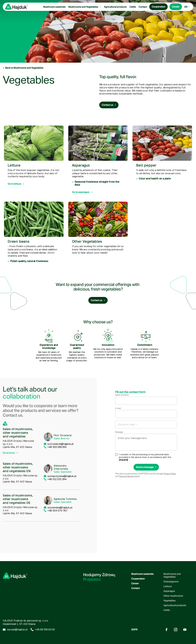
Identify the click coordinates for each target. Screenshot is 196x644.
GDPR (134, 630)
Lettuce (168, 586)
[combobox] (146, 424)
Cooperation (138, 579)
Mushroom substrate (54, 7)
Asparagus (169, 591)
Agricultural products (115, 7)
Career (135, 583)
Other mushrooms (173, 596)
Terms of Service (127, 476)
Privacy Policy (170, 474)
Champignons (171, 582)
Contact (143, 7)
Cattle (133, 7)
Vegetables (169, 601)
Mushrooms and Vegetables (85, 7)
